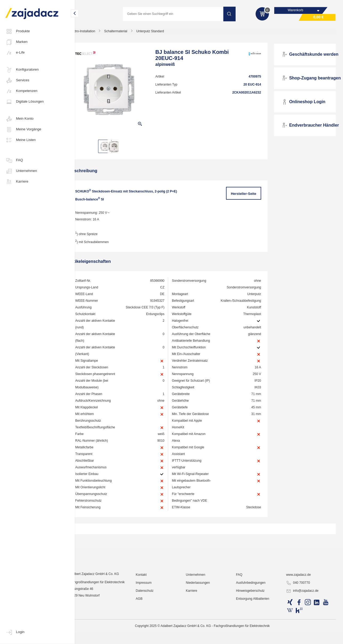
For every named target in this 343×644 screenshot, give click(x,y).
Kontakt (151, 621)
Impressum (153, 629)
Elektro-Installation (94, 33)
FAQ (14, 160)
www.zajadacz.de (301, 621)
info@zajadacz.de (305, 638)
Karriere (17, 182)
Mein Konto (19, 119)
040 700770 (300, 630)
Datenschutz (154, 637)
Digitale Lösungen (25, 102)
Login (15, 632)
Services (17, 80)
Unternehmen (21, 171)
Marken (16, 42)
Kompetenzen (21, 91)
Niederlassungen (205, 629)
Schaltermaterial (128, 33)
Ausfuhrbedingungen (256, 629)
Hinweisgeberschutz (255, 637)
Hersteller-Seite (247, 196)
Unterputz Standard (163, 33)
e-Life (15, 53)
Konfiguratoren (22, 70)
